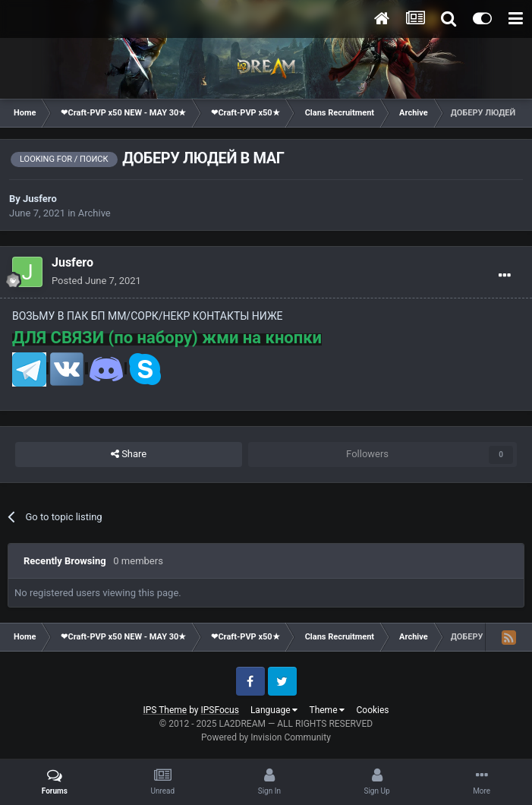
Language (274, 710)
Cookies (372, 710)
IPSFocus (220, 710)
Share (129, 454)
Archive (94, 213)
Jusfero (40, 199)
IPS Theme (165, 710)
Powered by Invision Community (266, 737)
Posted (96, 281)
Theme (327, 710)
